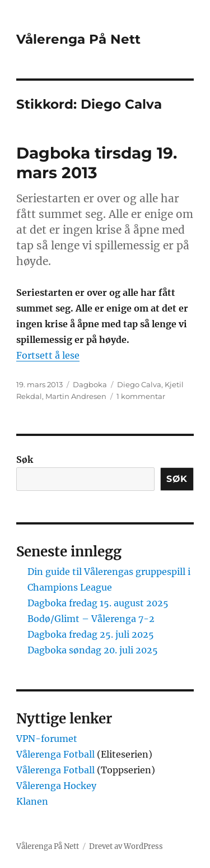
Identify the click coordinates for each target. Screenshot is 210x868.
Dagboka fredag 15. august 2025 (98, 603)
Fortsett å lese (48, 355)
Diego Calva (139, 384)
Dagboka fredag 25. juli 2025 (91, 634)
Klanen (32, 801)
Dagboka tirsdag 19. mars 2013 (97, 163)
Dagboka (90, 384)
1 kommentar (141, 396)
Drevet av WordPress (126, 846)
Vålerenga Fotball (57, 754)
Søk (25, 459)
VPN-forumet (47, 739)
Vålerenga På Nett (78, 39)
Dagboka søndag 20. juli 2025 (93, 650)
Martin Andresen (76, 396)
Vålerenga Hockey (56, 786)
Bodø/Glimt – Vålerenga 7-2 (91, 619)
